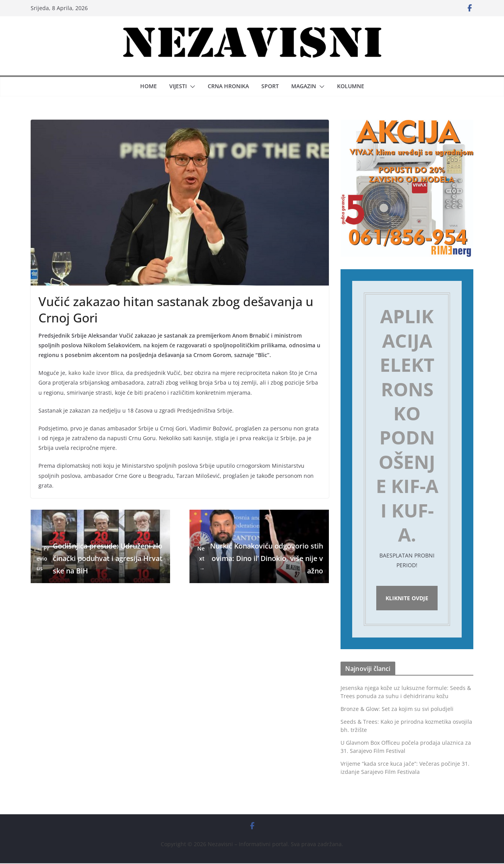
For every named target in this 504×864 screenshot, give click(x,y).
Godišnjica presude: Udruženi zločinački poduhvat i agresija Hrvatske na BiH (99, 558)
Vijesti (178, 86)
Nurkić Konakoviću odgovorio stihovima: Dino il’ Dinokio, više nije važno (259, 558)
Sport (270, 86)
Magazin (304, 86)
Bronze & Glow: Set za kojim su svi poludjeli (397, 710)
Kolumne (351, 86)
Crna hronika (228, 86)
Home (149, 86)
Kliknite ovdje (407, 598)
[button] (191, 87)
